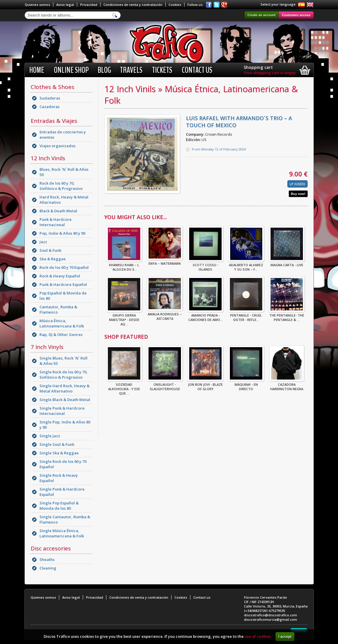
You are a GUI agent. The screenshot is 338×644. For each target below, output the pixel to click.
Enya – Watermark (165, 262)
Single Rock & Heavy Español (59, 478)
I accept (285, 637)
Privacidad (89, 5)
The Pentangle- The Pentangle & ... (287, 316)
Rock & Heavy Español (60, 276)
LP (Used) (297, 184)
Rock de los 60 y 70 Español (64, 267)
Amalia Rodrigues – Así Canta (165, 314)
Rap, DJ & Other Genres (61, 335)
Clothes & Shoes (52, 87)
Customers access (296, 15)
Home (37, 70)
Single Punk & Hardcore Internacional (62, 411)
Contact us (197, 70)
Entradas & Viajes (54, 121)
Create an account (262, 15)
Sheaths (47, 559)
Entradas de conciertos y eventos (63, 135)
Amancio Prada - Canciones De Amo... (205, 316)
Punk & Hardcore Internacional (56, 222)
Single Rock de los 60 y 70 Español (63, 464)
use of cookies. (258, 636)
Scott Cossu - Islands (205, 265)
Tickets (162, 70)
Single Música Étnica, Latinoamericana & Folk (62, 533)
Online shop (71, 70)
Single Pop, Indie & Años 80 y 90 (65, 425)
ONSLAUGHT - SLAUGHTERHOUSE (165, 385)
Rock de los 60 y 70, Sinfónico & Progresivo (61, 186)
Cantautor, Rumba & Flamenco (58, 309)
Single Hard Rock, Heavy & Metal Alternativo (65, 388)
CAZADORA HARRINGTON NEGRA (287, 385)
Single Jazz (50, 436)
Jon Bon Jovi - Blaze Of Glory (205, 385)
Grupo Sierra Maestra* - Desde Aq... (124, 318)
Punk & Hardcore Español (63, 284)
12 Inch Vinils (48, 158)
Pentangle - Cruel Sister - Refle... (246, 316)
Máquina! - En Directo (246, 385)
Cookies (175, 5)
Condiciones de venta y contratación (133, 5)
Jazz (43, 242)
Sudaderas (50, 98)
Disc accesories (51, 548)
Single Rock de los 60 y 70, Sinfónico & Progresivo (64, 375)
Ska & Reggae (53, 259)
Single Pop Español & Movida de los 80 (59, 506)
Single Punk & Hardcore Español (62, 492)
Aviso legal (65, 5)
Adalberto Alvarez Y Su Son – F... (246, 265)
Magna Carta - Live (287, 263)
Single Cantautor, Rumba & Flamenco (65, 519)
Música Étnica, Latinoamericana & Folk (62, 323)
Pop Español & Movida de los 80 (63, 296)
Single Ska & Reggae (59, 453)
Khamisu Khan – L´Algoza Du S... (124, 265)
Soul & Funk (50, 250)
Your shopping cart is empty (270, 73)
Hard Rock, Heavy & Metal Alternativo (64, 200)
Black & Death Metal (58, 211)
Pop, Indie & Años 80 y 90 (62, 233)
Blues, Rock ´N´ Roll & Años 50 (64, 172)
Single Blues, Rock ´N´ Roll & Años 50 (64, 361)
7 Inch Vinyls (47, 347)
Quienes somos (37, 5)
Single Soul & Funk (57, 444)
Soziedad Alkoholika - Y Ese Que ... (124, 387)
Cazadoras (50, 107)
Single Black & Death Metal (65, 400)
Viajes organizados (57, 146)
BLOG (104, 70)
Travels (131, 70)
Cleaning (48, 568)
